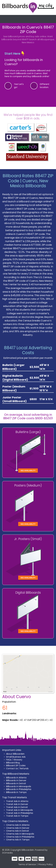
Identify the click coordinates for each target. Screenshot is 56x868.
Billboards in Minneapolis (19, 786)
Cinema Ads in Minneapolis (20, 834)
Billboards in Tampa (16, 792)
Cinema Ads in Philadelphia (20, 837)
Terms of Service (27, 864)
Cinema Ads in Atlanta (18, 825)
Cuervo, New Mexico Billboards (29, 183)
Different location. (45, 86)
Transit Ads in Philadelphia (20, 813)
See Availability (28, 471)
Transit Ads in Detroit (17, 807)
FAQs (9, 760)
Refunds (24, 768)
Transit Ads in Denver (17, 804)
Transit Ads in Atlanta (17, 801)
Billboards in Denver (16, 780)
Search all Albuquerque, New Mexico (38, 41)
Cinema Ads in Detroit (18, 831)
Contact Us (12, 768)
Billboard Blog (13, 763)
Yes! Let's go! (19, 86)
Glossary (18, 760)
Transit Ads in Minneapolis (19, 810)
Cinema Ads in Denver (18, 828)
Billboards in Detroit (16, 783)
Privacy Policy (46, 864)
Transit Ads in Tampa (17, 816)
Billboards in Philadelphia (19, 789)
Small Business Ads (16, 757)
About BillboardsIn (15, 754)
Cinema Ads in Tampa (18, 840)
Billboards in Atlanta (16, 778)
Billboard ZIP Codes (16, 765)
